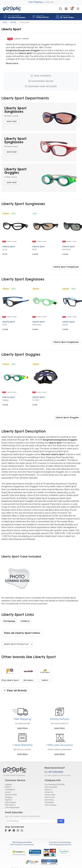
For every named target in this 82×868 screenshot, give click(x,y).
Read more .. (13, 64)
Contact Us (49, 792)
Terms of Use (50, 797)
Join (61, 821)
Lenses (8, 792)
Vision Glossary (50, 805)
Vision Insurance (51, 787)
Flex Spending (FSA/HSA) (54, 785)
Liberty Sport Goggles (67, 418)
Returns (8, 787)
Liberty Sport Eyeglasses (66, 342)
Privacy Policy (50, 795)
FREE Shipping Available (22, 843)
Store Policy (49, 800)
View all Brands (15, 691)
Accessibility (49, 802)
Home (5, 22)
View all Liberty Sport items (22, 633)
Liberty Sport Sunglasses (66, 267)
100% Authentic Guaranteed (22, 845)
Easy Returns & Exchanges (60, 843)
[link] (35, 853)
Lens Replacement (12, 808)
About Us (48, 790)
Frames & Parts (11, 795)
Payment (8, 800)
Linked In (25, 621)
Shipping (8, 785)
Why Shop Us (10, 805)
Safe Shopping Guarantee (60, 845)
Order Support (10, 802)
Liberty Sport (25, 22)
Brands (13, 22)
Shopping (9, 797)
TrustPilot (64, 853)
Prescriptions (10, 790)
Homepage (9, 621)
